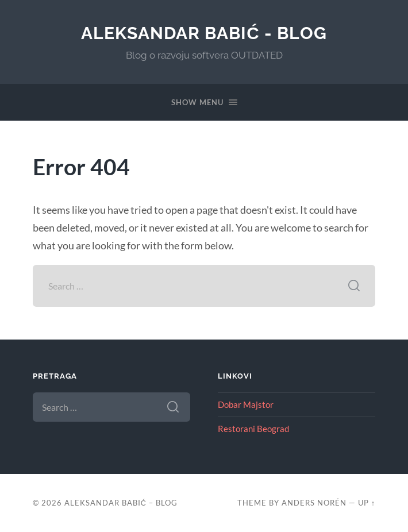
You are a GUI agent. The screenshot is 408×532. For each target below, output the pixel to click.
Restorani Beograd (253, 429)
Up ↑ (367, 503)
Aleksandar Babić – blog (121, 503)
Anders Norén (314, 503)
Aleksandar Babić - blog (204, 33)
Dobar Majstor (246, 404)
